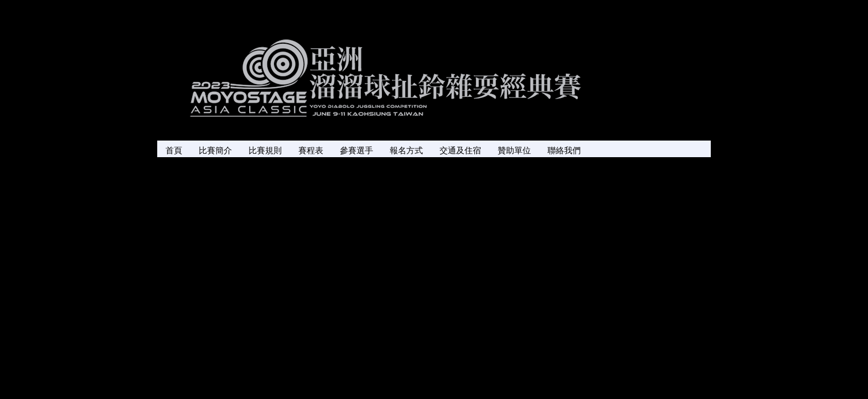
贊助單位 (514, 151)
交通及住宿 (460, 151)
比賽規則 (265, 151)
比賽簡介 (215, 151)
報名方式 (406, 151)
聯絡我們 (564, 151)
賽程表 (311, 151)
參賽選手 (356, 151)
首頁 (174, 151)
